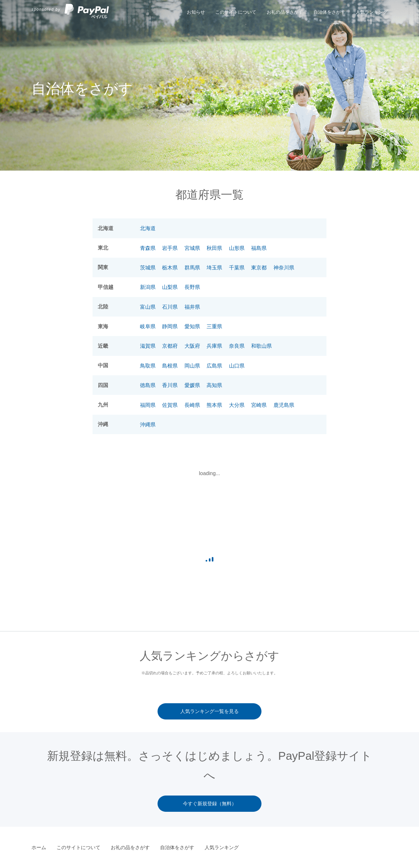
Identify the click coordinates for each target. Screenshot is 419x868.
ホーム (39, 847)
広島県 (214, 366)
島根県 (170, 366)
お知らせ (196, 12)
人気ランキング (372, 12)
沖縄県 (148, 425)
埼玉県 (214, 268)
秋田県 (214, 248)
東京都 (259, 268)
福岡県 (148, 405)
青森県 (148, 248)
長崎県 (192, 405)
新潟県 (148, 287)
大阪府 (192, 346)
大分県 (237, 405)
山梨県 (170, 287)
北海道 (148, 228)
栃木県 (170, 268)
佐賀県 (170, 405)
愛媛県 (192, 385)
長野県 (192, 287)
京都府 (170, 346)
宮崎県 (259, 405)
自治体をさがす (329, 12)
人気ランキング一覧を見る (209, 711)
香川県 (170, 385)
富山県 (148, 307)
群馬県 (192, 268)
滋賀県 (148, 346)
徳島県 (148, 385)
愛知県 (192, 326)
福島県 (259, 248)
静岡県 (170, 326)
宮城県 (192, 248)
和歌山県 (261, 346)
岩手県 (170, 248)
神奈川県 (284, 268)
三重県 (214, 326)
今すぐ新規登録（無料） (210, 803)
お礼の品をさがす (285, 12)
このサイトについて (236, 12)
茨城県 (148, 268)
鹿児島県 (284, 405)
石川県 (170, 307)
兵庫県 (214, 346)
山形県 (237, 248)
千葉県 (237, 268)
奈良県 (237, 346)
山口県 (237, 366)
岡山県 (192, 366)
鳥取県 (148, 366)
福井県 (192, 307)
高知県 (214, 385)
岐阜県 (148, 326)
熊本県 (214, 405)
